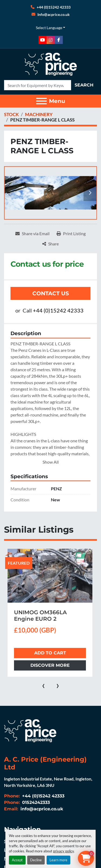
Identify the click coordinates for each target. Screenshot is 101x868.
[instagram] (51, 40)
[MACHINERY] (39, 114)
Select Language (49, 28)
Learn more (58, 860)
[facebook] (59, 40)
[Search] (38, 85)
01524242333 (35, 802)
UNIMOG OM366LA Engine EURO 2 (40, 616)
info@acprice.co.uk (41, 809)
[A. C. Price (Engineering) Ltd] (30, 730)
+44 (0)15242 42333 (54, 7)
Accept (17, 860)
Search (84, 85)
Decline (36, 860)
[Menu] (41, 101)
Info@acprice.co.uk (54, 14)
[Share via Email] (32, 234)
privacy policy (63, 851)
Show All (51, 462)
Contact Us (51, 293)
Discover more (50, 665)
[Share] (50, 244)
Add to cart (50, 653)
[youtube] (43, 40)
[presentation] (43, 685)
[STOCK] (11, 114)
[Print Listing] (71, 234)
